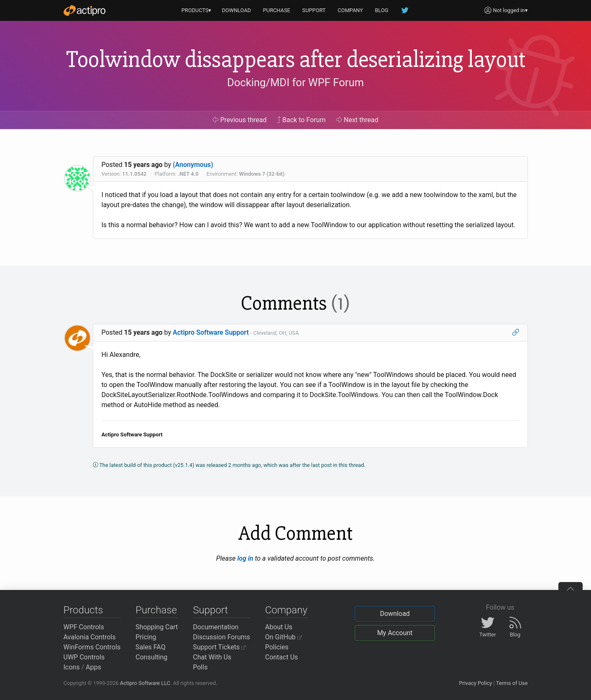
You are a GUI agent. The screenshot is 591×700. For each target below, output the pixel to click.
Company (286, 610)
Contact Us (282, 657)
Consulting (151, 657)
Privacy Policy (475, 683)
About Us (279, 627)
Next (357, 120)
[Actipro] (84, 10)
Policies (277, 647)
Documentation (216, 627)
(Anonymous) (193, 165)
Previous (239, 120)
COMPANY (350, 10)
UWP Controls (84, 657)
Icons (72, 667)
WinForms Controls (92, 647)
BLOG (382, 10)
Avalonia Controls (90, 637)
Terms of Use (512, 683)
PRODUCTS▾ (197, 10)
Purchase (156, 610)
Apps (93, 667)
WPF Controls (84, 627)
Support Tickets (219, 647)
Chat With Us (212, 657)
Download (395, 614)
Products (83, 610)
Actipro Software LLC (145, 683)
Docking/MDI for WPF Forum (295, 82)
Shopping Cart (157, 627)
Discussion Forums (221, 637)
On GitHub (284, 637)
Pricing (146, 637)
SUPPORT (314, 10)
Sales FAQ (151, 647)
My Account (395, 633)
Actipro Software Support (211, 332)
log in (245, 558)
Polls (200, 667)
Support (210, 610)
